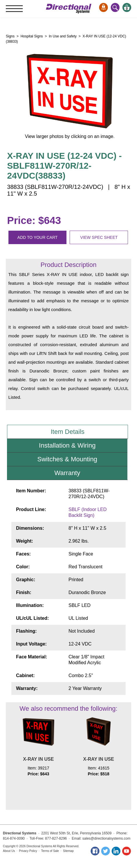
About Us (9, 851)
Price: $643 (34, 220)
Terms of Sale (50, 851)
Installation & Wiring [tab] (67, 445)
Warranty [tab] (67, 473)
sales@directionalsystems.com (107, 838)
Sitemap (68, 851)
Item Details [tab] (68, 432)
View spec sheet (99, 237)
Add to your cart (37, 237)
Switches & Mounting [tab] (67, 459)
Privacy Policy (28, 851)
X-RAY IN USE (38, 759)
